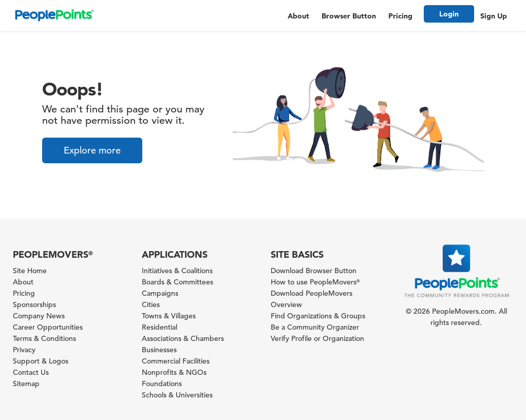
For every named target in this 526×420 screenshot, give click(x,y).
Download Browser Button (314, 271)
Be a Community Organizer (315, 327)
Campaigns (160, 293)
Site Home (30, 271)
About (298, 16)
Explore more (92, 150)
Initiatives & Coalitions (177, 271)
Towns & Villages (169, 316)
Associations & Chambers (183, 338)
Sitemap (26, 384)
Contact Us (31, 372)
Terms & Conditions (44, 338)
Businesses (159, 350)
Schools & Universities (177, 395)
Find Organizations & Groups (318, 316)
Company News (39, 316)
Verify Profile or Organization (317, 338)
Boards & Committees (177, 282)
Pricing (400, 16)
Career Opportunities (48, 327)
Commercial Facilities (176, 361)
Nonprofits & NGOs (174, 372)
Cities (151, 304)
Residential (159, 327)
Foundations (162, 384)
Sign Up (494, 16)
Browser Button (349, 16)
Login (449, 14)
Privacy (24, 350)
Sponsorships (34, 304)
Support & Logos (41, 361)
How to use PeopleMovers (315, 282)
